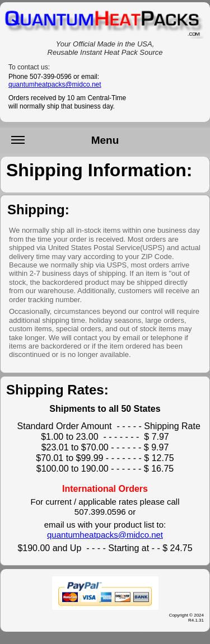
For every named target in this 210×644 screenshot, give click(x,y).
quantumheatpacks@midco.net (55, 84)
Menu (65, 144)
